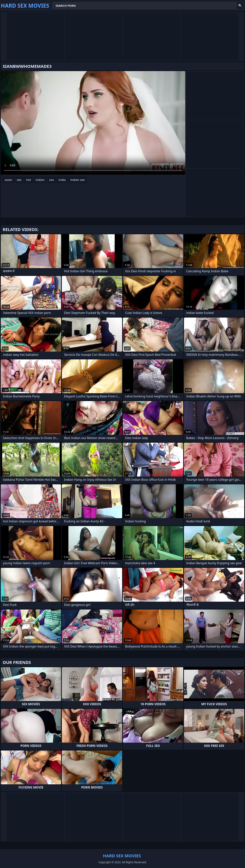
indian (40, 180)
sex (19, 180)
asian (8, 180)
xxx (52, 180)
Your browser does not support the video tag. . (93, 123)
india (62, 180)
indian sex (78, 180)
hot (28, 180)
